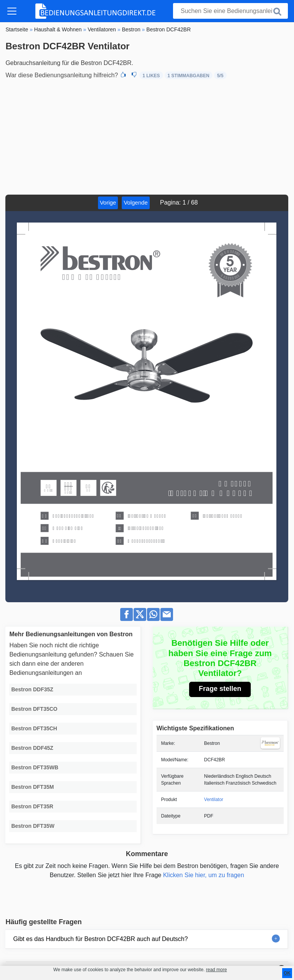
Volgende (136, 202)
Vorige (108, 202)
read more (216, 970)
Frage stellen (220, 689)
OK (287, 973)
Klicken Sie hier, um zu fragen (204, 875)
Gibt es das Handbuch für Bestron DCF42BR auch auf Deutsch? (100, 939)
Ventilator (214, 800)
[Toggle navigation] (12, 11)
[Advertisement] (147, 137)
